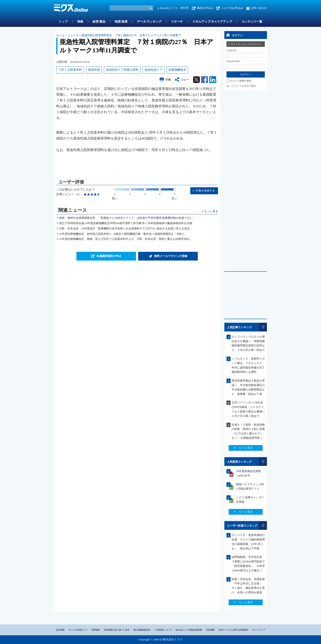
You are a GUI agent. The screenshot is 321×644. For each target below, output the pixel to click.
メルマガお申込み (232, 8)
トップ (63, 22)
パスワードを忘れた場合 (243, 86)
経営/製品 (99, 22)
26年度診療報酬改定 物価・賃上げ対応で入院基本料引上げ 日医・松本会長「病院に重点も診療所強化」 (126, 239)
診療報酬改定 (177, 70)
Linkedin (214, 80)
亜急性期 (94, 70)
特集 (80, 22)
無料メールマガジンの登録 (171, 256)
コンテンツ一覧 (252, 22)
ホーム (60, 35)
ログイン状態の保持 (241, 81)
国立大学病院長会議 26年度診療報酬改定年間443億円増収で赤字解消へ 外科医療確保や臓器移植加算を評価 (126, 223)
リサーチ (177, 22)
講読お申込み (205, 8)
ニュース (73, 35)
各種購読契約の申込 (109, 256)
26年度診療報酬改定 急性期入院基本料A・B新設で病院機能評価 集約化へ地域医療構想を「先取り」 (123, 234)
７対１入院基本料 (70, 70)
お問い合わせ (259, 8)
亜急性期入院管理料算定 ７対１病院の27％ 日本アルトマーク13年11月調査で (131, 35)
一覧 (263, 327)
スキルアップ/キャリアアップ (212, 22)
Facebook (205, 80)
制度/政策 (121, 22)
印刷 (168, 80)
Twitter (196, 80)
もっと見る (211, 211)
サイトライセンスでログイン (246, 44)
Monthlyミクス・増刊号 (174, 8)
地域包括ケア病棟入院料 (122, 70)
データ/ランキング (149, 22)
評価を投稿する (205, 191)
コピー (185, 80)
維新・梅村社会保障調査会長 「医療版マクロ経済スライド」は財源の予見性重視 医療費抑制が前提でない (126, 218)
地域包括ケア (153, 70)
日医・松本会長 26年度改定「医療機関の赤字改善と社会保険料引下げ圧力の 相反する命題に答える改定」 (126, 228)
